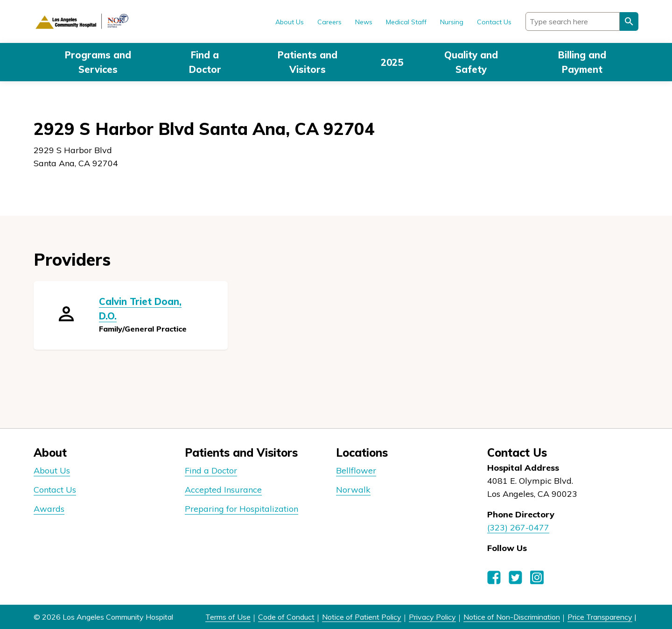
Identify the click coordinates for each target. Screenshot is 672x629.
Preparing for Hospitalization (241, 509)
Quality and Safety (471, 62)
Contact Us (494, 22)
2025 (392, 62)
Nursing (452, 22)
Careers (329, 22)
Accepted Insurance (223, 490)
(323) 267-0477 (518, 527)
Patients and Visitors (308, 62)
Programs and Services (98, 62)
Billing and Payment (582, 62)
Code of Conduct (286, 617)
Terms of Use (228, 617)
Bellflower (356, 470)
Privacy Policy (432, 617)
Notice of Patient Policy (362, 617)
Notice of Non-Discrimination (512, 617)
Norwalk (353, 490)
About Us (290, 22)
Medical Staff (406, 22)
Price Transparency (600, 617)
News (364, 22)
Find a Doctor (205, 62)
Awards (49, 509)
